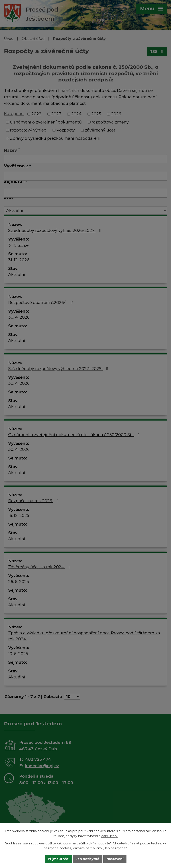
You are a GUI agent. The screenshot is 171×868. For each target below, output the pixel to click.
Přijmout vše (58, 859)
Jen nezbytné (88, 859)
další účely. (110, 836)
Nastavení (115, 859)
